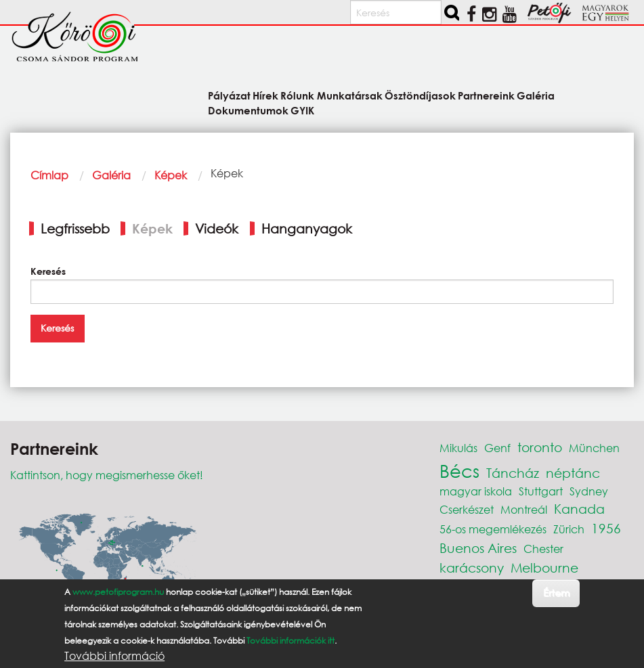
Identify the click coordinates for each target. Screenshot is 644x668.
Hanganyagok (307, 228)
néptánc (573, 473)
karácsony (472, 567)
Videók (217, 228)
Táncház (513, 473)
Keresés (48, 271)
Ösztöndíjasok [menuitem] (420, 95)
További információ (114, 656)
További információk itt (291, 641)
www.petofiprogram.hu (118, 592)
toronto (540, 447)
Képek (171, 175)
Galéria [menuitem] (536, 95)
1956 (606, 528)
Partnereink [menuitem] (486, 95)
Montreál (524, 509)
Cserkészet (467, 509)
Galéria (111, 175)
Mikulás (458, 448)
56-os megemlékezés (493, 529)
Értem (556, 593)
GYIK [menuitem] (302, 110)
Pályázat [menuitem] (229, 95)
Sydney (589, 491)
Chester (543, 549)
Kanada (579, 509)
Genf (497, 448)
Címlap (49, 175)
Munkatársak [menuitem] (350, 95)
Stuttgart (541, 491)
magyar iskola (476, 491)
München (594, 448)
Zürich (569, 529)
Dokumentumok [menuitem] (248, 110)
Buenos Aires (478, 548)
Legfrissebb (75, 228)
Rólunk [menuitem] (297, 95)
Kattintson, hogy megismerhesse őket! (107, 475)
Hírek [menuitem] (265, 95)
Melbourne (544, 567)
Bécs (459, 470)
